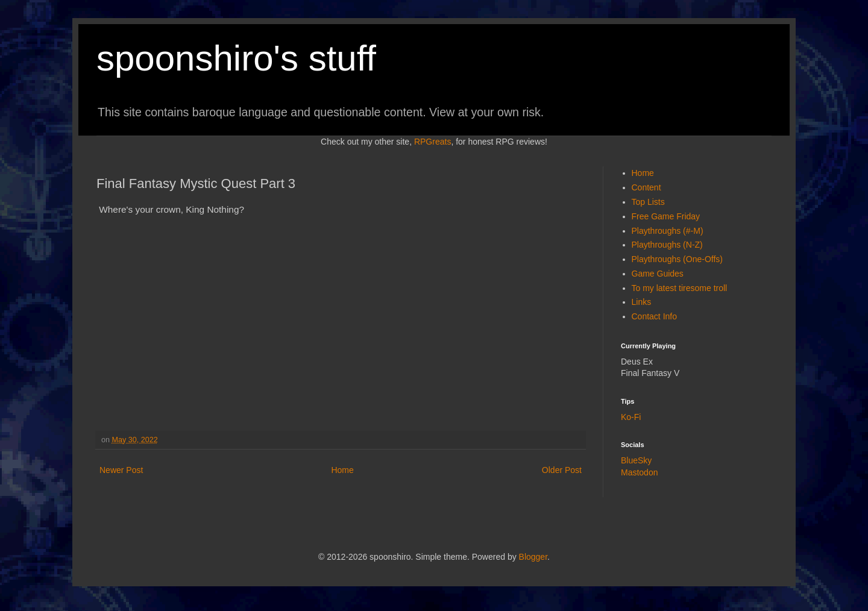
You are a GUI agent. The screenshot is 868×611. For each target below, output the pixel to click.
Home (342, 470)
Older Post (562, 470)
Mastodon (639, 472)
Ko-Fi (631, 417)
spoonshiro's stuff (236, 58)
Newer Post (121, 470)
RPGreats (432, 142)
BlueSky (636, 460)
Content (646, 187)
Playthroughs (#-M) (668, 231)
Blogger (533, 557)
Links (642, 302)
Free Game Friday (666, 216)
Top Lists (648, 202)
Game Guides (658, 274)
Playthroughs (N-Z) (667, 245)
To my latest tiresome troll (680, 288)
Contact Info (655, 316)
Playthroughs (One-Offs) (677, 259)
